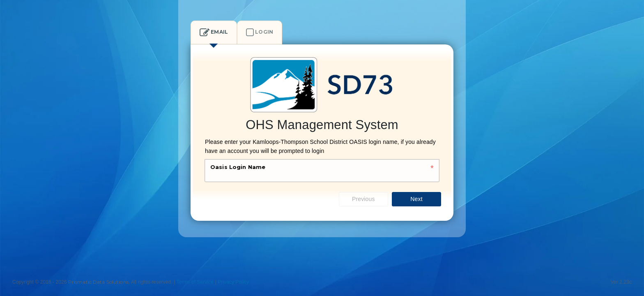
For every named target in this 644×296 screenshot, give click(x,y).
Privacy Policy (233, 282)
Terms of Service (195, 282)
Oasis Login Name (238, 167)
